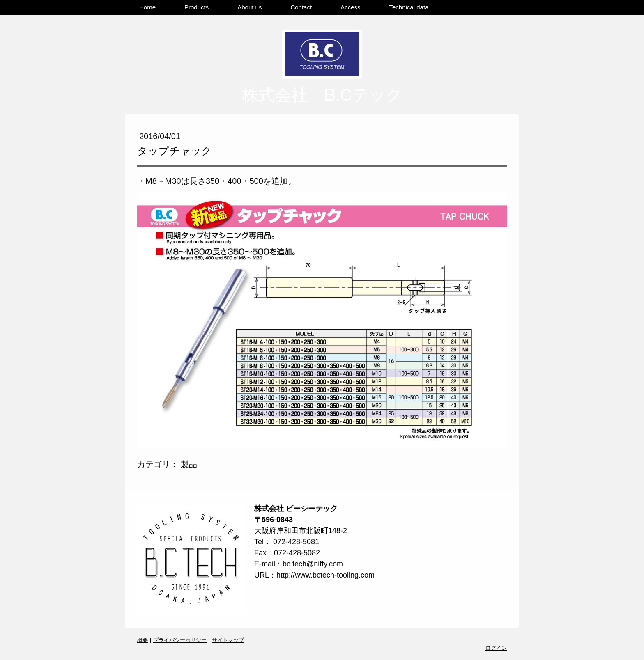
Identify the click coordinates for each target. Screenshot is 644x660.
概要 (143, 640)
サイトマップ (228, 640)
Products (197, 7)
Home (147, 7)
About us (250, 7)
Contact (301, 7)
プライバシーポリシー (180, 640)
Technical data (409, 7)
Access (350, 7)
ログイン (496, 648)
